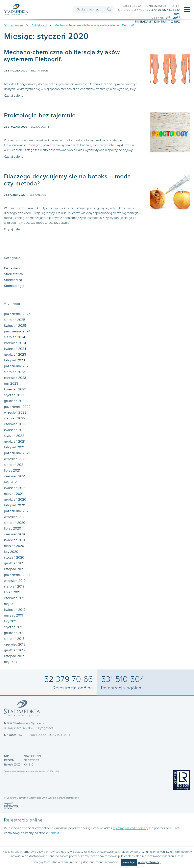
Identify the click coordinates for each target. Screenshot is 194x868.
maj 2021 (11, 482)
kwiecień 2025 (15, 326)
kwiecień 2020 (15, 540)
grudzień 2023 (15, 354)
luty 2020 (11, 552)
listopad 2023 (14, 360)
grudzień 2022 (15, 401)
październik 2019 (17, 575)
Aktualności (39, 25)
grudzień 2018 (15, 633)
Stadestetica (13, 274)
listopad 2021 (14, 447)
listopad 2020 (15, 505)
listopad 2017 (14, 656)
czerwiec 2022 (15, 424)
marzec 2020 (14, 546)
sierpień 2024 (15, 337)
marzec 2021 (14, 494)
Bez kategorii (40, 71)
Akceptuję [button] (129, 862)
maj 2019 (11, 604)
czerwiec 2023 (15, 378)
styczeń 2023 (14, 395)
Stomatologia (14, 286)
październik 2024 (17, 331)
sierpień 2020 (15, 523)
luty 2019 (11, 621)
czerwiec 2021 (15, 476)
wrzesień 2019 (15, 581)
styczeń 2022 (14, 436)
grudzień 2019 (15, 563)
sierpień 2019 (14, 586)
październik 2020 (17, 511)
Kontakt (54, 833)
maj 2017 (11, 662)
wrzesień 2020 (15, 517)
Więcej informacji (150, 862)
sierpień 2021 (14, 465)
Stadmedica (13, 280)
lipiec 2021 (12, 470)
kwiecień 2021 (15, 488)
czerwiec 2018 (15, 644)
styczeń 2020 (14, 557)
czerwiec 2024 (15, 343)
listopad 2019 (14, 569)
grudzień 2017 (15, 650)
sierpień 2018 (14, 639)
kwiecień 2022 (15, 430)
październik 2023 (17, 366)
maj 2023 (11, 383)
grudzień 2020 (15, 499)
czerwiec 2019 (15, 598)
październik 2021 (17, 453)
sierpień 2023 (15, 372)
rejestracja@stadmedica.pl (130, 828)
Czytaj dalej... (14, 96)
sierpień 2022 (15, 418)
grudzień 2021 (15, 441)
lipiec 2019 (12, 592)
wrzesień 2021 (15, 459)
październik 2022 (17, 407)
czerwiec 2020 (15, 534)
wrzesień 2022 (15, 412)
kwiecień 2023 (15, 389)
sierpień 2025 (15, 320)
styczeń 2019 (14, 627)
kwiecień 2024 (15, 349)
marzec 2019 (14, 615)
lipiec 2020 (13, 528)
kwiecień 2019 (15, 610)
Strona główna (14, 25)
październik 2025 (17, 314)
